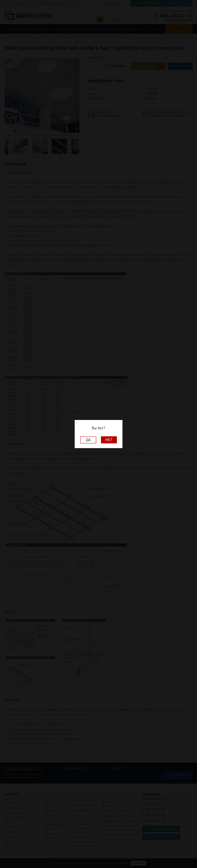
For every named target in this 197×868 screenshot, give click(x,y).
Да (88, 440)
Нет (109, 440)
